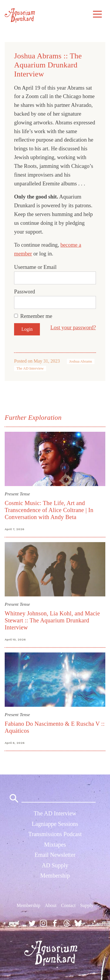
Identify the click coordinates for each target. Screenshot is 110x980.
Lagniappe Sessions (55, 824)
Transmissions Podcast (55, 834)
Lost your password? (73, 327)
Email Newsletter (55, 855)
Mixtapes (55, 845)
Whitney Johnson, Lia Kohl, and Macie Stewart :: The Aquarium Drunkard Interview (52, 620)
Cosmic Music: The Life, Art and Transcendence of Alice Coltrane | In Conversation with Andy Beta (49, 510)
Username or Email (35, 267)
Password (24, 291)
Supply (87, 905)
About (51, 905)
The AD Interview (30, 368)
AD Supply (55, 865)
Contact (68, 905)
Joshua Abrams (81, 361)
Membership (55, 875)
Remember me (36, 316)
